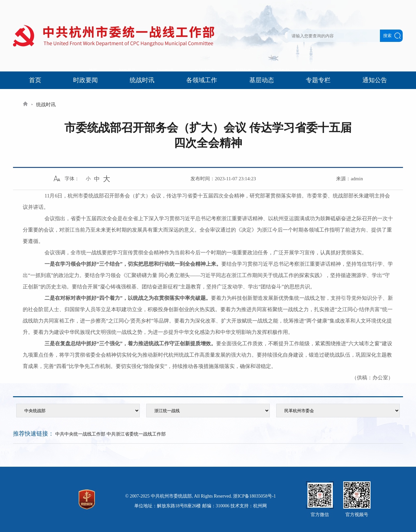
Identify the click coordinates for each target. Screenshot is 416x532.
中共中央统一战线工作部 (80, 434)
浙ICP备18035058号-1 (254, 496)
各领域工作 (202, 80)
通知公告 (375, 80)
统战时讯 (142, 80)
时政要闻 (85, 80)
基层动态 (262, 80)
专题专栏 (318, 80)
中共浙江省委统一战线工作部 (136, 434)
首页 (35, 80)
